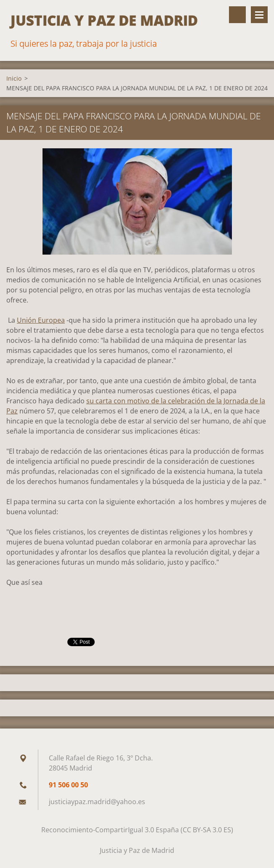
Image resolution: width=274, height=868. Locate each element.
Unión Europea (41, 320)
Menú (259, 15)
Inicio (14, 78)
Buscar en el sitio (237, 15)
